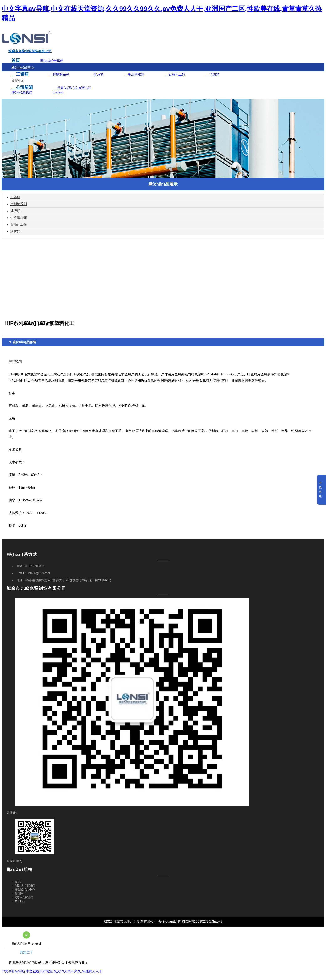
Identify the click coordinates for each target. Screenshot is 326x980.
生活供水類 (134, 79)
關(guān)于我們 (52, 65)
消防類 (212, 79)
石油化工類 (175, 79)
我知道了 (26, 957)
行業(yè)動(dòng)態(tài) (72, 92)
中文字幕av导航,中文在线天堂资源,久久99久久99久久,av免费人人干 (52, 976)
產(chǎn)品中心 (23, 72)
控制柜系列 (59, 79)
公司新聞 (22, 92)
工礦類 (20, 79)
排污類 (97, 79)
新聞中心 (18, 85)
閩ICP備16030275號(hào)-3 (202, 926)
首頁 (16, 65)
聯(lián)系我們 (22, 97)
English (58, 97)
